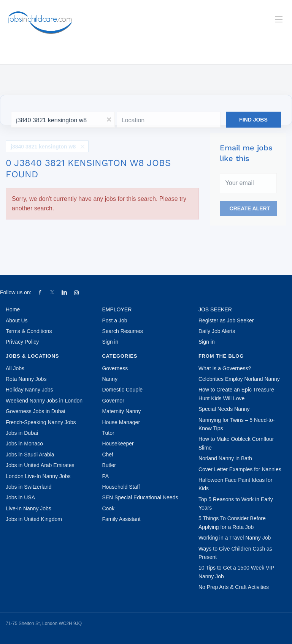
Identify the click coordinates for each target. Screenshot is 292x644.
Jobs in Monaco (24, 444)
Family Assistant (121, 519)
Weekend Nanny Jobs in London (44, 401)
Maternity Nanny (121, 411)
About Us (17, 320)
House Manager (121, 422)
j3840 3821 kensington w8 (43, 147)
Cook (108, 508)
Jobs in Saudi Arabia (30, 455)
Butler (109, 465)
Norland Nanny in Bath (225, 458)
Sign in (110, 342)
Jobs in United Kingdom (34, 519)
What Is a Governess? (225, 368)
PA (105, 476)
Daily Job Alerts (217, 331)
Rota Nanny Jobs (26, 379)
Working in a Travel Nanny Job (235, 538)
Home (13, 309)
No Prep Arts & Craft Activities (234, 587)
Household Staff (121, 487)
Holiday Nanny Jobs (29, 390)
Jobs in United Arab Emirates (40, 465)
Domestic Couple (122, 390)
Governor (113, 401)
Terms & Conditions (29, 331)
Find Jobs (253, 120)
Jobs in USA (20, 497)
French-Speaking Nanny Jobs (41, 422)
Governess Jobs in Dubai (35, 411)
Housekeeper (118, 444)
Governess (115, 368)
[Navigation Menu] (279, 19)
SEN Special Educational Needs (140, 497)
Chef (108, 455)
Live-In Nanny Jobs (29, 508)
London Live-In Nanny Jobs (38, 476)
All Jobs (15, 368)
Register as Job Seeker (226, 320)
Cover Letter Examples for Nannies (240, 469)
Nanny (109, 379)
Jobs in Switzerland (29, 487)
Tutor (108, 433)
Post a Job (114, 320)
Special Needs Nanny (224, 409)
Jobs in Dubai (22, 433)
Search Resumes (122, 331)
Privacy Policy (22, 342)
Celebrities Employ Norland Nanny (239, 379)
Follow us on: (16, 292)
